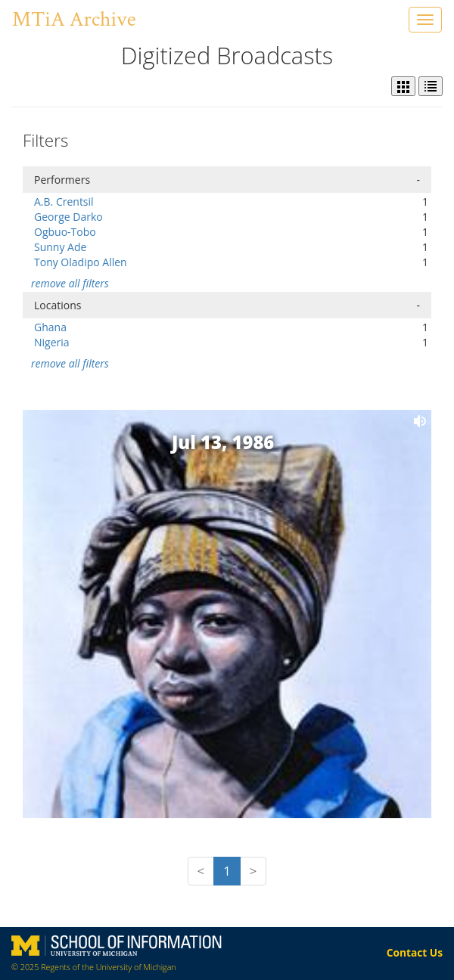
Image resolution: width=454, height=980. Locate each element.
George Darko (68, 217)
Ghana (50, 327)
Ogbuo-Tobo (65, 232)
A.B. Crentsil (64, 202)
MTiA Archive (74, 19)
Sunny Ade (60, 247)
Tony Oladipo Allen (81, 262)
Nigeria (52, 342)
